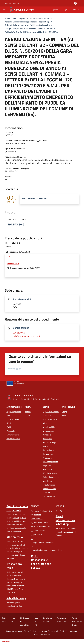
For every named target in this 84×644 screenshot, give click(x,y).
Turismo (47, 492)
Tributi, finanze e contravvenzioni (50, 487)
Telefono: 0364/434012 (37, 517)
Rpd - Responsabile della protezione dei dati (41, 562)
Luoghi (65, 412)
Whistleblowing (16, 598)
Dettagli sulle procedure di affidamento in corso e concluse (29, 28)
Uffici (9, 423)
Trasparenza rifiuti (14, 566)
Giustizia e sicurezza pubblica (51, 460)
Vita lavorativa (49, 496)
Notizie (28, 412)
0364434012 (19, 333)
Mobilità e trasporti (51, 473)
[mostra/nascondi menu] (4, 10)
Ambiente (47, 416)
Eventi (64, 416)
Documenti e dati (13, 439)
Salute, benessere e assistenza (51, 479)
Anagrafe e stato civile (50, 421)
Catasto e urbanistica (48, 437)
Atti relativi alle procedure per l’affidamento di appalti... (28, 25)
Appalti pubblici (49, 427)
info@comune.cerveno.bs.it (26, 336)
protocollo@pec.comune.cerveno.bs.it (42, 548)
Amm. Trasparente (20, 18)
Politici (9, 427)
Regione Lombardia (12, 3)
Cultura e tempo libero (50, 444)
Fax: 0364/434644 (40, 522)
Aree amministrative (13, 417)
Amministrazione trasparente (17, 508)
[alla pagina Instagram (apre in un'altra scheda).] (65, 10)
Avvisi (27, 416)
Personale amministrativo (13, 433)
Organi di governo (14, 412)
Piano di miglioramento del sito (77, 621)
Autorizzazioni (49, 431)
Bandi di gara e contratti (40, 18)
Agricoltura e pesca (51, 412)
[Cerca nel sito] (78, 10)
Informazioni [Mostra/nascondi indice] (7, 642)
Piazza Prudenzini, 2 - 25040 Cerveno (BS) (42, 511)
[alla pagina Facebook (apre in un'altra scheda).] (61, 10)
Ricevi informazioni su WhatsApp (65, 520)
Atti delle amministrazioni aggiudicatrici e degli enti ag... (27, 22)
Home (7, 18)
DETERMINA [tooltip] (13, 264)
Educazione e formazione (49, 452)
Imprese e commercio (48, 467)
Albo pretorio (15, 537)
